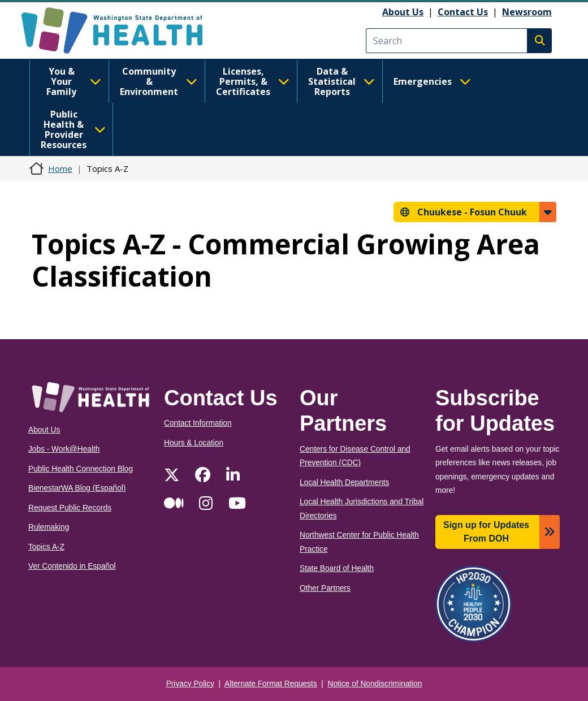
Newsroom (527, 12)
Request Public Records (70, 508)
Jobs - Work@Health (64, 449)
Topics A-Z (46, 547)
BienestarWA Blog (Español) (77, 488)
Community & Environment (159, 81)
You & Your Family (74, 81)
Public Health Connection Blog (81, 469)
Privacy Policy (190, 684)
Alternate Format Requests (271, 684)
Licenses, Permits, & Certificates (253, 81)
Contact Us (463, 12)
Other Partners (325, 588)
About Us (403, 12)
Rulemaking (49, 527)
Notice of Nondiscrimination (375, 684)
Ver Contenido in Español (72, 566)
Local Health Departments (344, 483)
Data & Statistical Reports (341, 81)
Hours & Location (194, 443)
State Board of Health (337, 568)
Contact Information (198, 423)
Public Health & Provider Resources (73, 129)
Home (60, 168)
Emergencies (432, 81)
